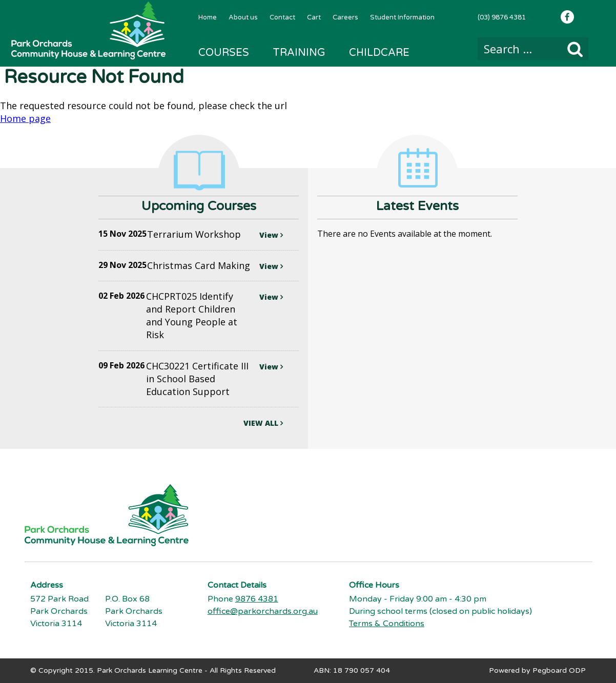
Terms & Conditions (387, 624)
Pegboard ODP (559, 670)
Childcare (379, 53)
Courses (224, 53)
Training (299, 53)
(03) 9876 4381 (502, 17)
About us (243, 17)
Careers (345, 17)
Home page (25, 118)
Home (208, 17)
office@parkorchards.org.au (263, 611)
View (271, 235)
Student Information (402, 17)
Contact (282, 17)
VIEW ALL (263, 423)
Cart (314, 17)
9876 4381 (257, 599)
